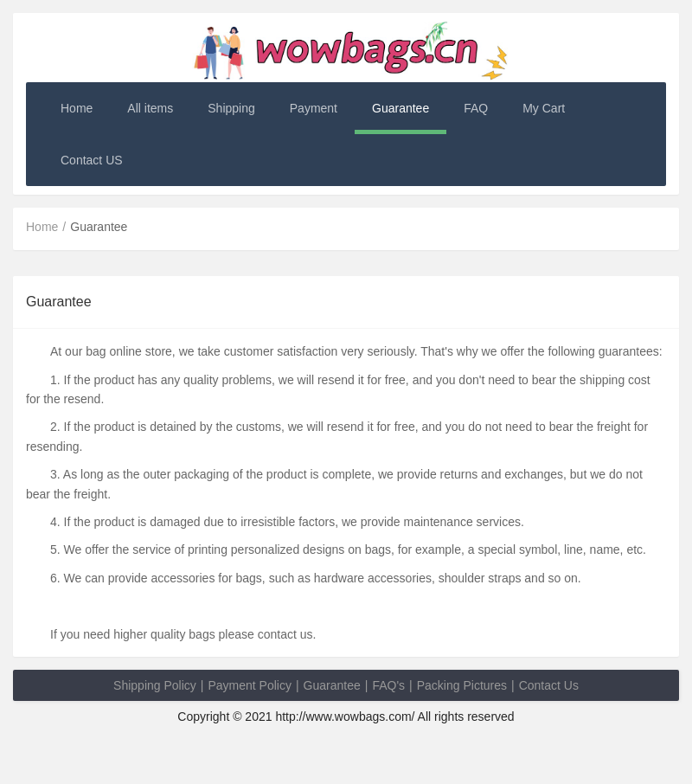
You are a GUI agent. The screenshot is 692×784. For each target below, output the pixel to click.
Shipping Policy (155, 685)
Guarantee (400, 108)
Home (77, 108)
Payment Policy (249, 685)
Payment (314, 108)
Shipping (231, 108)
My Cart (544, 108)
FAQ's (388, 685)
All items (150, 108)
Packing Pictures (462, 685)
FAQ (476, 108)
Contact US (92, 160)
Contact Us (549, 685)
